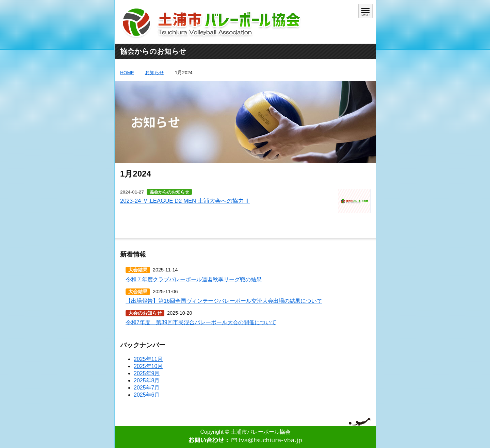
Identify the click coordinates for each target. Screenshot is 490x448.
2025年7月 (147, 388)
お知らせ (154, 73)
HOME (127, 73)
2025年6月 (147, 395)
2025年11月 (148, 359)
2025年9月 (147, 373)
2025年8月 (147, 380)
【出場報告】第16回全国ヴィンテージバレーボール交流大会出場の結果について (224, 301)
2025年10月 (148, 366)
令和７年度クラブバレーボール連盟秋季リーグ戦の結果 (194, 279)
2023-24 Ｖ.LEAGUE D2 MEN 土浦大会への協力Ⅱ (185, 201)
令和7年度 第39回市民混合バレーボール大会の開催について (201, 322)
